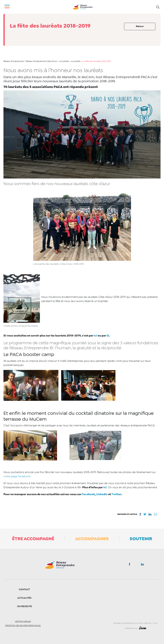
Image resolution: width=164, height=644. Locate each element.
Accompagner (92, 539)
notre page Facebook (17, 476)
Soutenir (141, 539)
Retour (140, 26)
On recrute (24, 606)
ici (95, 336)
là (108, 336)
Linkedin (142, 565)
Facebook (88, 494)
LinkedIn (102, 494)
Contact (24, 589)
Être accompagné (33, 539)
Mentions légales (23, 621)
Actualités (24, 598)
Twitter (116, 494)
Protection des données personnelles (23, 626)
